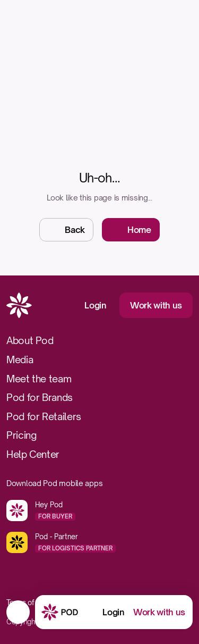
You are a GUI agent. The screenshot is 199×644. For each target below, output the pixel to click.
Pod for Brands (40, 397)
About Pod (30, 340)
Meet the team (39, 379)
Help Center (33, 454)
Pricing (21, 435)
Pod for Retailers (44, 416)
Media (20, 359)
